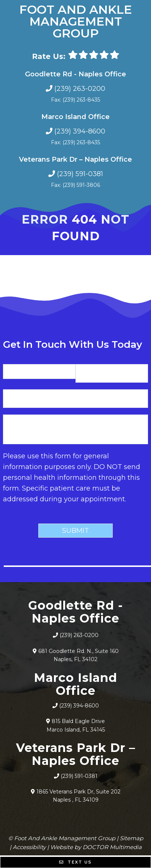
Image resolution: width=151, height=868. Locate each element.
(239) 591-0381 (80, 174)
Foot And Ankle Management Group (76, 22)
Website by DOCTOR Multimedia (96, 847)
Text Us (75, 862)
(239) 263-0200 (80, 89)
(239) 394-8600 (80, 131)
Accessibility (29, 847)
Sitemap (131, 838)
